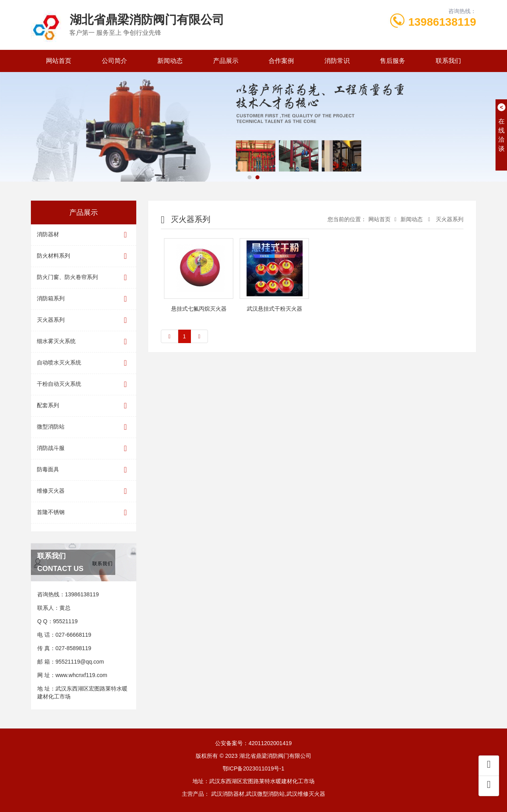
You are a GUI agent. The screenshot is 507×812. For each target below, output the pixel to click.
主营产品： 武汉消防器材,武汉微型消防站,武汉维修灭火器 (253, 794)
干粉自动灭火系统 (84, 384)
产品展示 (226, 61)
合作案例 (281, 61)
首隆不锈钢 (84, 513)
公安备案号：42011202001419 (253, 743)
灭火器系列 (84, 320)
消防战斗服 (84, 449)
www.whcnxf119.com (81, 675)
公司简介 (114, 61)
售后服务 (393, 61)
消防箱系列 (84, 299)
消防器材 (84, 235)
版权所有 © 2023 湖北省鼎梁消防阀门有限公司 (253, 756)
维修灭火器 (84, 491)
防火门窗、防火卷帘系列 (84, 278)
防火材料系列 (84, 256)
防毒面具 (84, 470)
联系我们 (448, 61)
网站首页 (59, 61)
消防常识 (337, 61)
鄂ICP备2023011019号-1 (253, 768)
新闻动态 (170, 61)
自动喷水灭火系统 (84, 363)
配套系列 (84, 406)
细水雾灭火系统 (84, 342)
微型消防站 (84, 427)
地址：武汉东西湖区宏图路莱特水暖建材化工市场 (253, 781)
